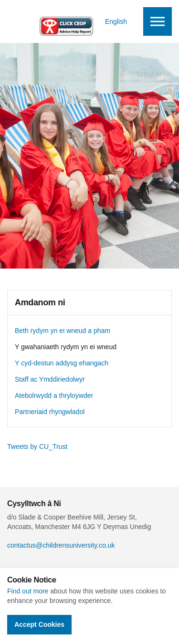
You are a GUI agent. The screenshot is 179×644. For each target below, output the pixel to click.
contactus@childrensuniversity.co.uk (61, 545)
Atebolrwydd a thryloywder (54, 395)
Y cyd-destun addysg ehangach (62, 363)
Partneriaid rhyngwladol (50, 412)
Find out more (28, 591)
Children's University (45, 21)
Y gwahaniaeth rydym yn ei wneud (66, 347)
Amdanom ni (40, 302)
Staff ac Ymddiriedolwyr (50, 379)
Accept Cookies (39, 624)
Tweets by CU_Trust (37, 447)
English (116, 21)
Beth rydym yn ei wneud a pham (63, 331)
